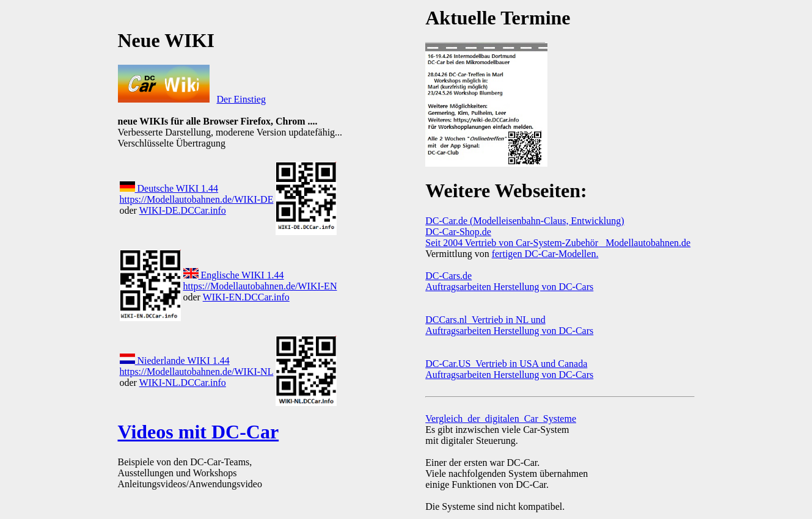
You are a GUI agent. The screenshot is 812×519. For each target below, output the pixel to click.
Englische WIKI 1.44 (234, 275)
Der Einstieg (241, 99)
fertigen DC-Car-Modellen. (545, 254)
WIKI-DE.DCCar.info (183, 210)
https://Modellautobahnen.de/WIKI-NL (197, 372)
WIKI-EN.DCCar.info (246, 297)
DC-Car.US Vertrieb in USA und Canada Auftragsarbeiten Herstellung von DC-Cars (509, 369)
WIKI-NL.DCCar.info (183, 383)
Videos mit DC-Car (199, 432)
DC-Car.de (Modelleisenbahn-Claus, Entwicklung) (525, 221)
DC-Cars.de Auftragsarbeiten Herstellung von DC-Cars (509, 281)
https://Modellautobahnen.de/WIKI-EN (260, 286)
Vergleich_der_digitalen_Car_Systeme (501, 419)
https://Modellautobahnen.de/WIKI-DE (197, 199)
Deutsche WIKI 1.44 (169, 188)
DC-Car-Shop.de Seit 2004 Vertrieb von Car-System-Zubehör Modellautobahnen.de (558, 237)
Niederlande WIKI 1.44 (175, 361)
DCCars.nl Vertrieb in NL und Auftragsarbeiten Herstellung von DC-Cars (509, 325)
